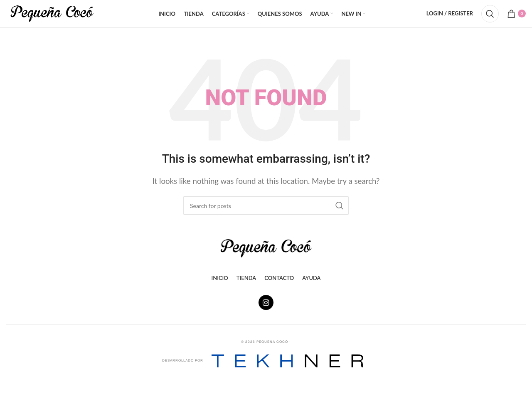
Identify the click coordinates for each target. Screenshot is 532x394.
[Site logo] (52, 18)
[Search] (490, 19)
